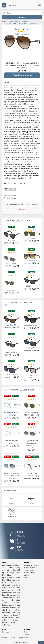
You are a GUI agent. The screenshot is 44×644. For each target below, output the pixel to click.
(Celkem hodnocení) (22, 34)
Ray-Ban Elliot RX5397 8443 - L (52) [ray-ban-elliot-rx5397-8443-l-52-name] (12, 414)
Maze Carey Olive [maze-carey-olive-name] (12, 325)
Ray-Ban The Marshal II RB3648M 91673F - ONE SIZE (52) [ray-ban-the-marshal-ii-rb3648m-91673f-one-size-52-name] (12, 476)
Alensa (13, 198)
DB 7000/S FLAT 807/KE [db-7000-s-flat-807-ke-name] (32, 376)
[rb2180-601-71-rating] (12, 230)
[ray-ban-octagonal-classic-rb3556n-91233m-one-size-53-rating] (32, 427)
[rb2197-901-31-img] (12, 283)
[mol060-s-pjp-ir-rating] (32, 337)
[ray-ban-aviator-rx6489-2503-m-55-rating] (32, 460)
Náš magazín (6, 632)
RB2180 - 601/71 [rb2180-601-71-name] (12, 240)
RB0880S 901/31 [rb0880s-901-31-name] (32, 286)
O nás (26, 632)
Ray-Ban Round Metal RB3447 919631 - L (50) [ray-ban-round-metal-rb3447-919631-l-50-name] (32, 414)
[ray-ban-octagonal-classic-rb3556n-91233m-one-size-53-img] (32, 434)
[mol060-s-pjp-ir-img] (32, 342)
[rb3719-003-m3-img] (12, 258)
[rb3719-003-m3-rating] (12, 253)
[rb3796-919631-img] (32, 234)
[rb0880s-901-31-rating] (32, 275)
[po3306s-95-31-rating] (12, 337)
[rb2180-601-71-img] (12, 235)
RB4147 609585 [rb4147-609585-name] (32, 261)
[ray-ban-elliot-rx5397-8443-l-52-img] (12, 406)
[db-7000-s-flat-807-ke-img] (32, 370)
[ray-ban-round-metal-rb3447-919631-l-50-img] (32, 406)
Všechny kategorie (30, 568)
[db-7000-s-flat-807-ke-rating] (32, 364)
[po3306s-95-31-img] (12, 344)
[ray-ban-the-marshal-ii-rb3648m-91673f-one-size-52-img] (12, 466)
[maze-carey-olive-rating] (12, 314)
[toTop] (41, 643)
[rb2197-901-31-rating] (12, 275)
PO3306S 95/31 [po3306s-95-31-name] (12, 352)
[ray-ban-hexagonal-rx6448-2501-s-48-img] (12, 434)
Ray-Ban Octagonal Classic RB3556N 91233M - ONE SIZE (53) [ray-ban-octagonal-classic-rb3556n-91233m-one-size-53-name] (32, 444)
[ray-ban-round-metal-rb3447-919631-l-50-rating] (32, 399)
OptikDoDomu (24, 638)
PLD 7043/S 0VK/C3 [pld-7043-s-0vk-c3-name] (12, 375)
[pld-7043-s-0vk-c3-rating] (12, 364)
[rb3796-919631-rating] (32, 230)
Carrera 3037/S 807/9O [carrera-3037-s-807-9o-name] (32, 325)
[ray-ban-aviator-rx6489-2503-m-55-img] (32, 466)
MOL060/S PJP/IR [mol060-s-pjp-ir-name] (32, 348)
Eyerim (13, 638)
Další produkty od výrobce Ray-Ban (19, 390)
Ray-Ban (13, 196)
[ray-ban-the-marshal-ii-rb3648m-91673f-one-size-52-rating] (12, 460)
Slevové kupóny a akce (31, 565)
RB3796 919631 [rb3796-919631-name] (32, 238)
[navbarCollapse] (39, 5)
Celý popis (23, 68)
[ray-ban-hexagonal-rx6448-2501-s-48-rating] (12, 427)
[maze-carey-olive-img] (12, 319)
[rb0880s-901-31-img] (32, 281)
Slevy (25, 578)
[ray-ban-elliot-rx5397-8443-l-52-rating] (12, 399)
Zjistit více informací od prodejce (22, 208)
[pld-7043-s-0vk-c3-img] (12, 369)
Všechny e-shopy (29, 573)
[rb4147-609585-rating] (32, 253)
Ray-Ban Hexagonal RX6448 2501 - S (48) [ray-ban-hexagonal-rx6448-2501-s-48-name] (12, 442)
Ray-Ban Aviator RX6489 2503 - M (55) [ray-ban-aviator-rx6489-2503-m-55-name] (32, 475)
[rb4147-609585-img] (32, 256)
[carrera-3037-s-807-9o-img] (32, 319)
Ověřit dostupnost (22, 75)
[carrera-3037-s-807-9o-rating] (32, 314)
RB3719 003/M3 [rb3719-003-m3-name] (12, 263)
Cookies (26, 635)
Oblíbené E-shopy (11, 491)
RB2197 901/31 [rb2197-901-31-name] (12, 290)
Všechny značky (29, 570)
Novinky (26, 575)
